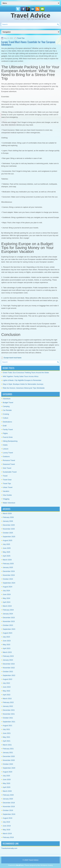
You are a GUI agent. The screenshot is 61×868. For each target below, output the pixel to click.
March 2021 (7, 745)
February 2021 (8, 749)
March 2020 (7, 791)
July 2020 (6, 776)
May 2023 (6, 645)
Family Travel (8, 430)
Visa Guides (7, 495)
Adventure (7, 399)
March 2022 (7, 699)
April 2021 (7, 741)
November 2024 (9, 575)
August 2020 (8, 772)
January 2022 (8, 706)
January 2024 (8, 614)
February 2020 (8, 795)
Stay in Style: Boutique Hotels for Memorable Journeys (23, 384)
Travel (5, 476)
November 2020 (9, 760)
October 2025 (8, 533)
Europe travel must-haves (13, 358)
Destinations (7, 422)
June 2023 (7, 641)
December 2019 (9, 803)
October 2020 (8, 764)
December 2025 (9, 525)
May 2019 (6, 830)
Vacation (6, 491)
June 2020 (7, 780)
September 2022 (9, 675)
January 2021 (8, 753)
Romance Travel (9, 460)
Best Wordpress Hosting (45, 865)
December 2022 (9, 664)
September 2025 (9, 537)
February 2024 (8, 610)
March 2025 (7, 560)
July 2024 (6, 591)
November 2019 (9, 806)
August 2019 (8, 818)
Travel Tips (21, 38)
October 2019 (8, 810)
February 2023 (8, 656)
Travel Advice (31, 15)
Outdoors (6, 456)
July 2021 (6, 729)
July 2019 (6, 822)
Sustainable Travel (10, 472)
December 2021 (9, 710)
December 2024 (9, 571)
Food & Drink (8, 437)
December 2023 (9, 618)
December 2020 (9, 756)
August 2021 (8, 726)
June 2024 (7, 594)
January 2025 (8, 567)
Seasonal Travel (9, 464)
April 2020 (7, 787)
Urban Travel (8, 487)
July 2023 (6, 637)
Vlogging (6, 499)
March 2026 (7, 513)
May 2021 (6, 737)
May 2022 (6, 691)
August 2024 (8, 587)
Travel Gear (7, 480)
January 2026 (8, 521)
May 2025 (6, 552)
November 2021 (9, 714)
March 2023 (7, 652)
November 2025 (9, 529)
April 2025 (7, 556)
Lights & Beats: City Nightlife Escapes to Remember (22, 380)
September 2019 (9, 814)
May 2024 (6, 598)
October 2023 (8, 625)
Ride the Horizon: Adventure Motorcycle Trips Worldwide (24, 388)
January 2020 (8, 799)
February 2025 (8, 564)
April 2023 (7, 648)
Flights (5, 433)
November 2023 (9, 621)
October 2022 (8, 672)
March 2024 (7, 606)
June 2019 (7, 826)
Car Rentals (7, 410)
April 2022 (7, 695)
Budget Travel (8, 403)
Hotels (5, 445)
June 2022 (7, 687)
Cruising (6, 414)
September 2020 (9, 768)
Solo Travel (7, 468)
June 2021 (7, 733)
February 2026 (8, 517)
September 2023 (9, 629)
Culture (6, 418)
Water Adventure (9, 503)
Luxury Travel (8, 453)
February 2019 (8, 837)
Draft (5, 426)
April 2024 (7, 602)
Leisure (6, 449)
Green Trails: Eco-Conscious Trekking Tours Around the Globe (26, 373)
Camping (6, 406)
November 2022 (9, 668)
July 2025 (6, 544)
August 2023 (8, 633)
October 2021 (8, 718)
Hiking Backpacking (10, 441)
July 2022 (6, 683)
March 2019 (7, 833)
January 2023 (8, 660)
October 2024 (8, 579)
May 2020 (6, 783)
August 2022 (8, 679)
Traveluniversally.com (9, 848)
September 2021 (9, 722)
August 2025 (8, 540)
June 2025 (7, 548)
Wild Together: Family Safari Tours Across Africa (21, 376)
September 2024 (9, 583)
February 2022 (8, 702)
